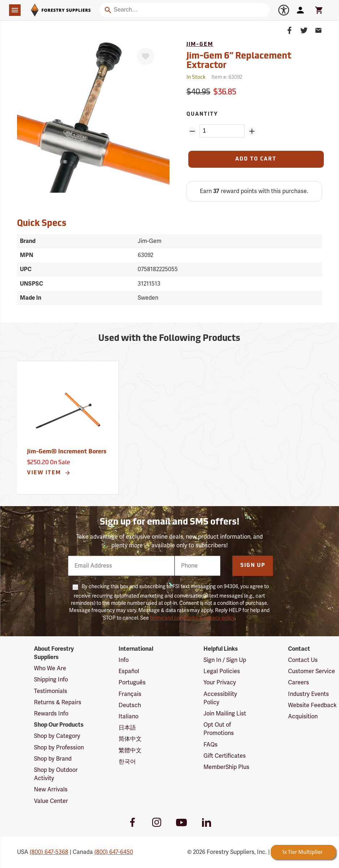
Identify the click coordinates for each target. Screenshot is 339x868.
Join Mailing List (225, 714)
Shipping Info (51, 680)
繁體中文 (130, 751)
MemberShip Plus (226, 767)
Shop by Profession (59, 748)
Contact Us (303, 660)
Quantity (202, 114)
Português (132, 683)
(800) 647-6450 (114, 852)
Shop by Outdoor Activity (56, 774)
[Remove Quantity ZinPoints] (192, 131)
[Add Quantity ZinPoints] (252, 131)
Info (124, 660)
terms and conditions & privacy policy (192, 618)
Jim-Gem (200, 45)
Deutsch (130, 705)
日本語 (127, 728)
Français (130, 694)
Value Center (51, 801)
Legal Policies (222, 671)
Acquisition (303, 717)
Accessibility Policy (220, 698)
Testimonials (51, 691)
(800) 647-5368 (49, 852)
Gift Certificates (225, 756)
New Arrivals (51, 790)
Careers (299, 683)
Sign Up (253, 566)
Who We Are (50, 668)
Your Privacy (220, 683)
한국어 (127, 762)
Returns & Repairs (58, 702)
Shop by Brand (53, 759)
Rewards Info (51, 714)
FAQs (211, 745)
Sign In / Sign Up (225, 660)
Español (129, 671)
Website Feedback (312, 705)
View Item (49, 473)
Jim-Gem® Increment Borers (67, 452)
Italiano (128, 717)
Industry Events (308, 694)
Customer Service (312, 671)
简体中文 (130, 739)
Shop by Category (57, 736)
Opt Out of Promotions (219, 729)
